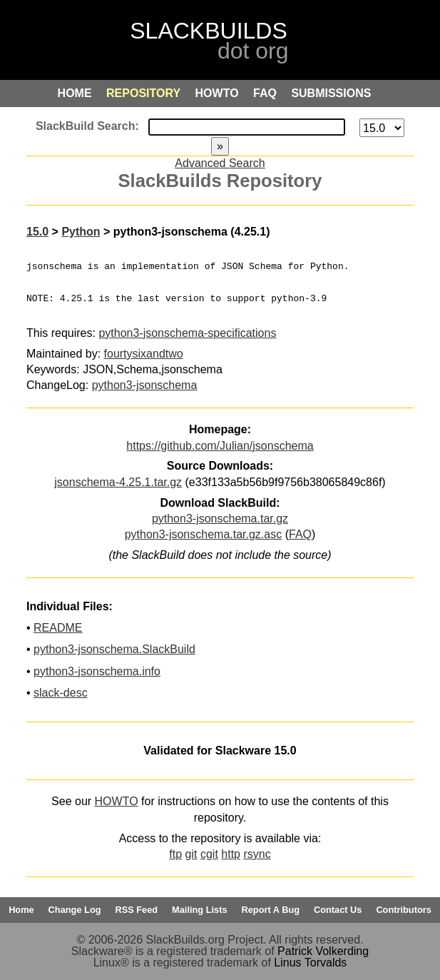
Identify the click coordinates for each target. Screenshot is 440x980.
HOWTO (117, 801)
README (58, 628)
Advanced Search (220, 163)
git (191, 854)
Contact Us (338, 910)
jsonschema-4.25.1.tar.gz (118, 482)
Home (21, 910)
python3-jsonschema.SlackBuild (114, 649)
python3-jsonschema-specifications (187, 333)
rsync (257, 854)
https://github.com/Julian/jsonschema (220, 446)
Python (81, 232)
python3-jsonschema (145, 385)
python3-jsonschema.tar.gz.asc (204, 534)
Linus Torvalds (310, 963)
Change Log (75, 910)
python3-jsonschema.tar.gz (220, 519)
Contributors (403, 910)
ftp (175, 854)
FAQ (300, 534)
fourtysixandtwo (144, 354)
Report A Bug (271, 910)
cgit (209, 854)
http (231, 854)
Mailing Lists (200, 910)
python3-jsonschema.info (97, 671)
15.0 (37, 232)
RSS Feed (136, 910)
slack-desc (61, 693)
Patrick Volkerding (323, 951)
